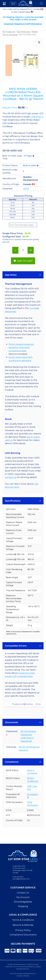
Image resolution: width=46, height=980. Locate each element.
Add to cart (25, 261)
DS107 (26, 189)
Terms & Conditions (23, 920)
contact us (11, 477)
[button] (39, 42)
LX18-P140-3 (37, 117)
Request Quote (13, 4)
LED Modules (23, 32)
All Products (9, 32)
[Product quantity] (23, 250)
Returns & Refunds (23, 925)
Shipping (23, 906)
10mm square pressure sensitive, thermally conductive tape (21, 347)
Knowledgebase (23, 902)
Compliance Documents (23, 935)
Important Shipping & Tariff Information (23, 24)
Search (35, 4)
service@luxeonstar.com (21, 879)
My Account (23, 897)
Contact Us (23, 893)
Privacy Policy (23, 930)
